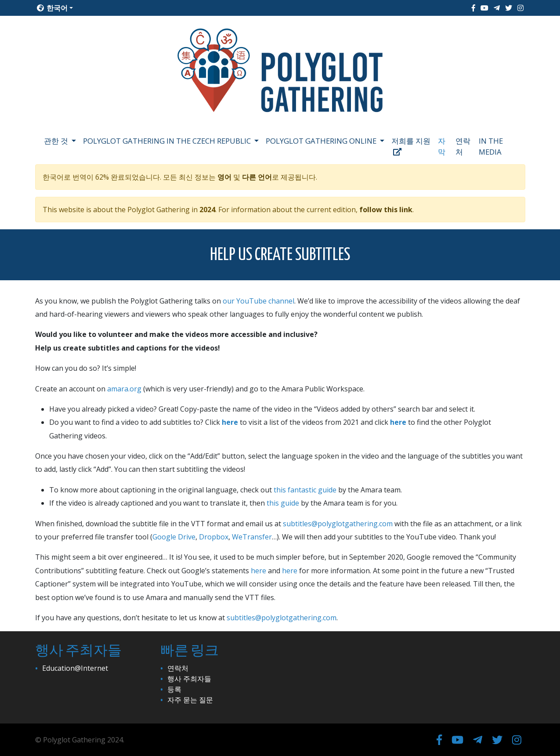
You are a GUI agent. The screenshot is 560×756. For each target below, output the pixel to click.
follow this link (386, 210)
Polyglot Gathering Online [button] (322, 141)
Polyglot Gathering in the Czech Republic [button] (168, 141)
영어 (224, 177)
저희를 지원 (411, 146)
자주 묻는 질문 (190, 700)
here (230, 422)
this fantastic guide (305, 490)
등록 (174, 689)
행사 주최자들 (189, 679)
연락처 (463, 146)
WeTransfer (252, 537)
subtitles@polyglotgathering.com (338, 524)
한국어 (52, 8)
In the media (491, 146)
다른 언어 (257, 177)
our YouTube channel (258, 301)
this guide (283, 503)
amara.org (124, 389)
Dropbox (214, 537)
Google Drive (174, 537)
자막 (442, 146)
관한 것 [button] (57, 141)
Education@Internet (75, 668)
